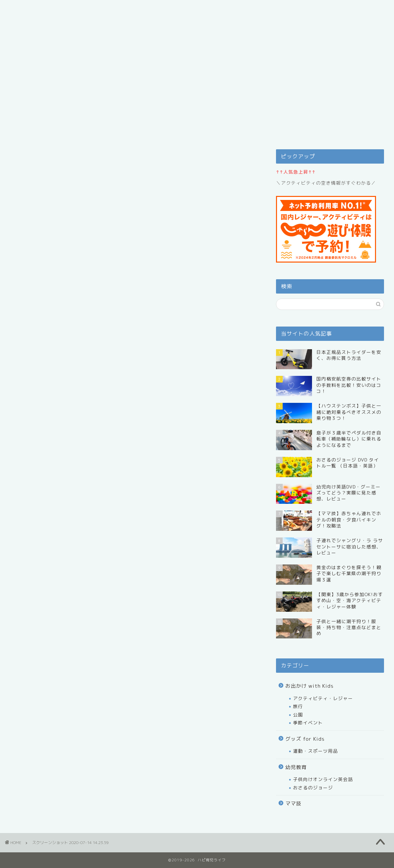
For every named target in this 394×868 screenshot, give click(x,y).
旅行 (298, 706)
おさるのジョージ (313, 788)
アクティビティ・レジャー (323, 698)
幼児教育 (296, 767)
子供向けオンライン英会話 (323, 779)
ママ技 (293, 804)
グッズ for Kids (305, 739)
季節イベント (308, 723)
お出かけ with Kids (309, 686)
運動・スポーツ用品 (315, 751)
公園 (298, 715)
